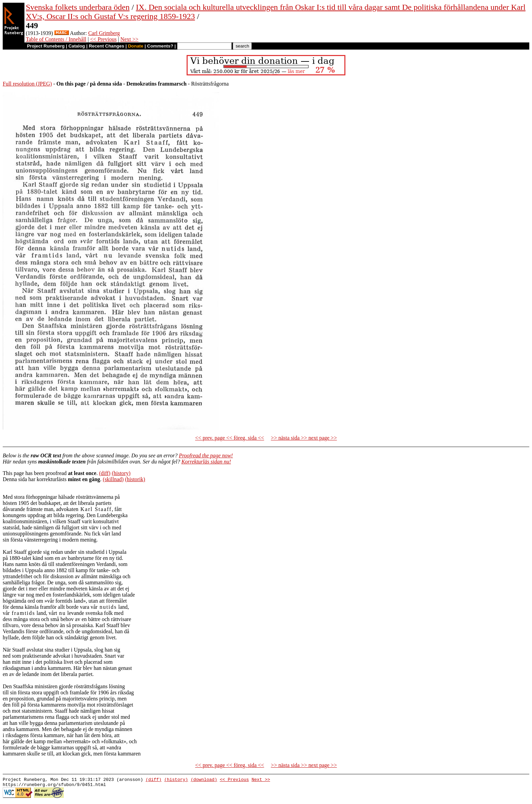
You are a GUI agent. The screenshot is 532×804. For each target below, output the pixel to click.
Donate (136, 46)
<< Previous (103, 39)
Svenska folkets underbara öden (78, 7)
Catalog (77, 46)
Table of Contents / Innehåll (56, 39)
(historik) (135, 479)
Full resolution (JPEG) (27, 84)
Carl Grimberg (104, 33)
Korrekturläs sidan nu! (206, 462)
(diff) (105, 473)
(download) (204, 780)
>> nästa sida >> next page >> (304, 438)
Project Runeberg (46, 46)
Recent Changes (107, 46)
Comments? (160, 46)
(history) (121, 473)
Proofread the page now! (206, 455)
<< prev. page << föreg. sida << (230, 438)
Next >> (129, 39)
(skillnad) (113, 479)
